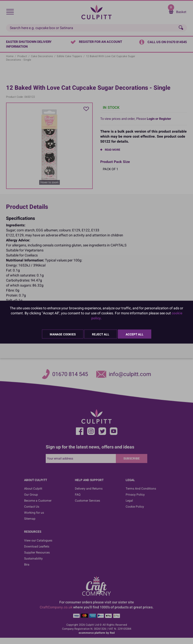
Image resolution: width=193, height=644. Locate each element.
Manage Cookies (63, 334)
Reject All (101, 334)
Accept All (135, 334)
